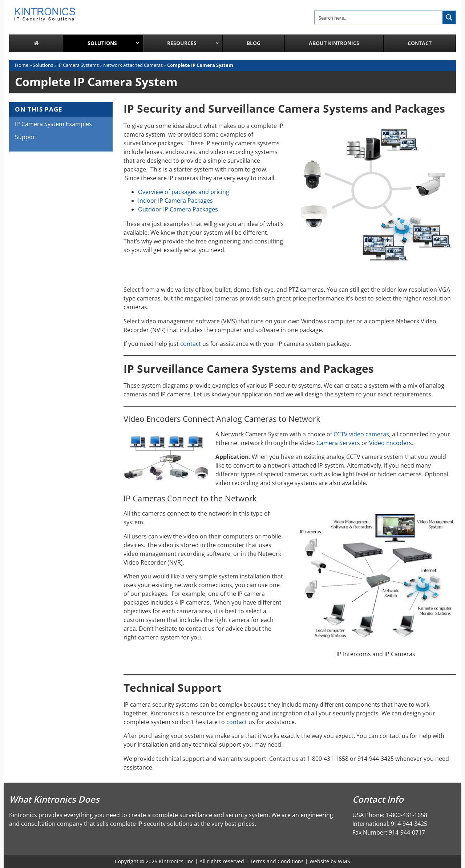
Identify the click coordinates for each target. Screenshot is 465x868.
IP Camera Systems (78, 65)
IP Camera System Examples (53, 124)
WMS (344, 861)
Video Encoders (391, 443)
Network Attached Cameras (133, 65)
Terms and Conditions (277, 861)
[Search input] (379, 17)
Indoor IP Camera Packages (175, 201)
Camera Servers (338, 443)
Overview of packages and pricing (184, 192)
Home (22, 65)
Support (26, 137)
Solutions (43, 65)
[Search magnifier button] (449, 17)
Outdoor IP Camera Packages (178, 209)
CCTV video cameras (361, 434)
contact (191, 344)
